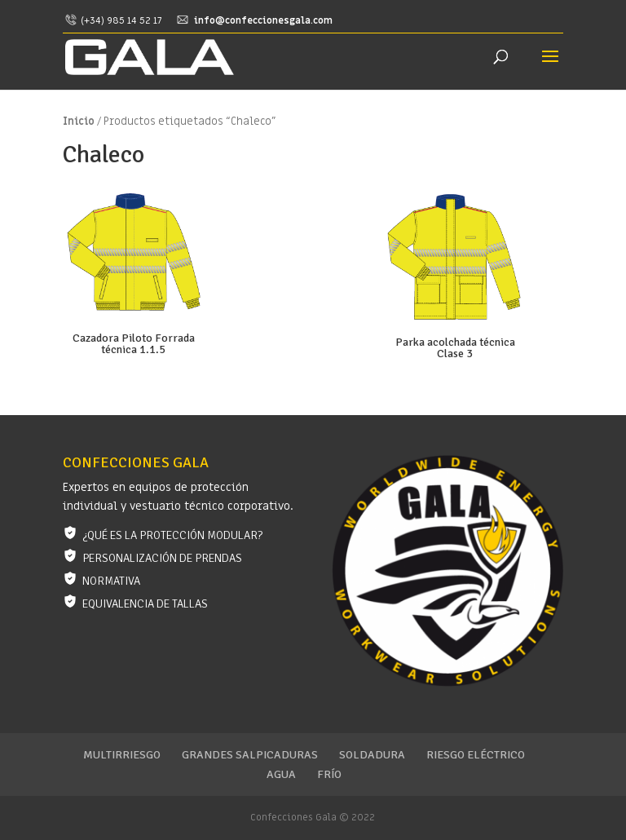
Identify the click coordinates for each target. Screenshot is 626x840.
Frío (329, 774)
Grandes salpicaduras (250, 755)
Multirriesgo (122, 755)
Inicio (79, 122)
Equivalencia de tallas (145, 604)
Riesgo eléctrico (476, 755)
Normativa (111, 581)
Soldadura (372, 755)
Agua (281, 774)
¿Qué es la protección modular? (172, 535)
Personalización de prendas (162, 558)
